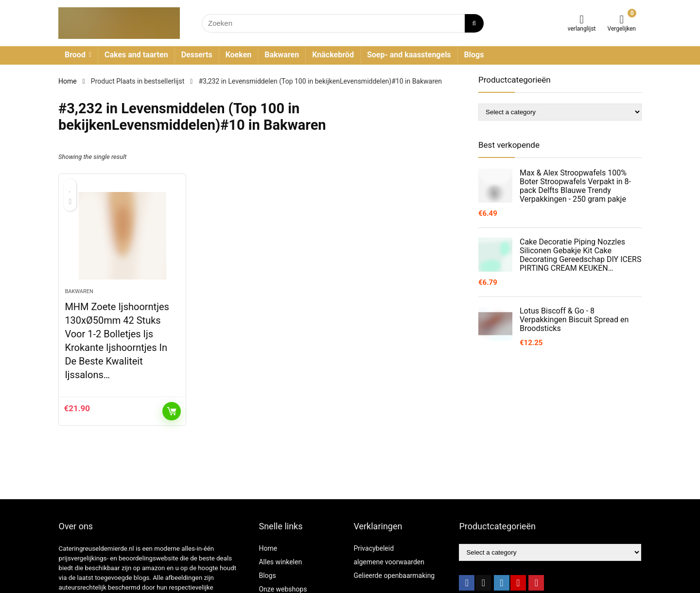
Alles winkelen (280, 562)
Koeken (239, 55)
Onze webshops (283, 589)
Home (68, 81)
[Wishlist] (582, 19)
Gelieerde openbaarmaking (394, 576)
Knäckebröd (333, 55)
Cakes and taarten (136, 55)
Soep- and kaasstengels (409, 55)
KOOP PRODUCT (172, 411)
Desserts (197, 55)
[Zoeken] (474, 23)
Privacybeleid (374, 548)
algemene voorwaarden (389, 562)
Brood (75, 55)
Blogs (474, 55)
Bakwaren (282, 55)
